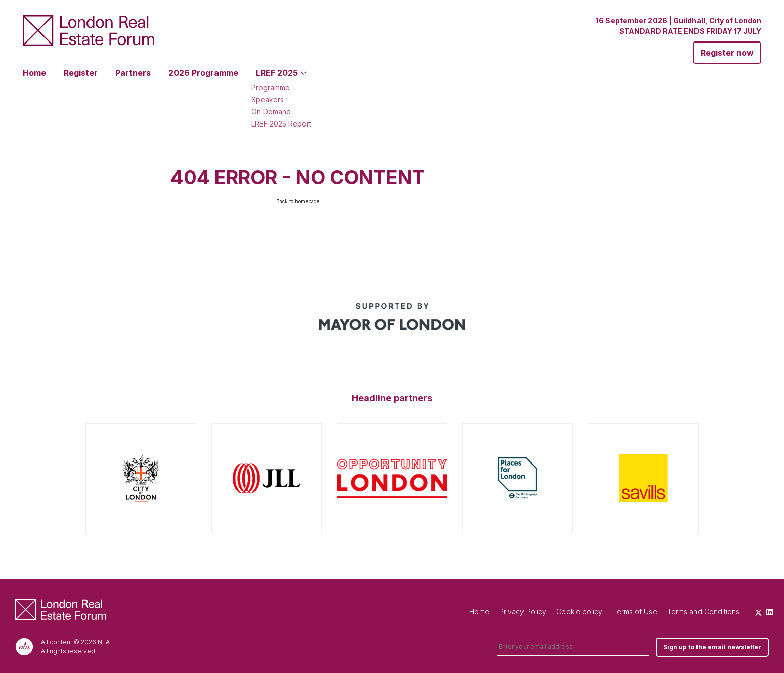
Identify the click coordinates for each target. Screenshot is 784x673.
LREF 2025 (277, 73)
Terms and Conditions (703, 612)
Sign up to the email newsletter (712, 647)
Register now (727, 53)
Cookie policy (579, 612)
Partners (133, 73)
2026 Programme (203, 73)
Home (34, 73)
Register (81, 73)
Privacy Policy (523, 612)
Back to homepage (298, 201)
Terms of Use (635, 612)
